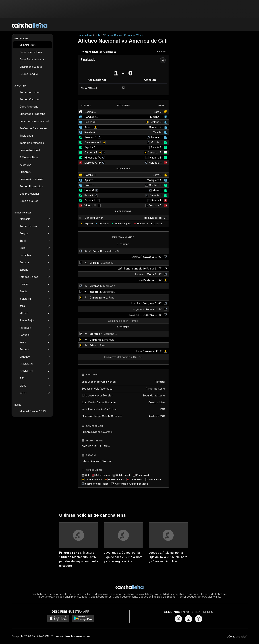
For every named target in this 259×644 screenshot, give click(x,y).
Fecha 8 (161, 52)
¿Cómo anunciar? (237, 636)
